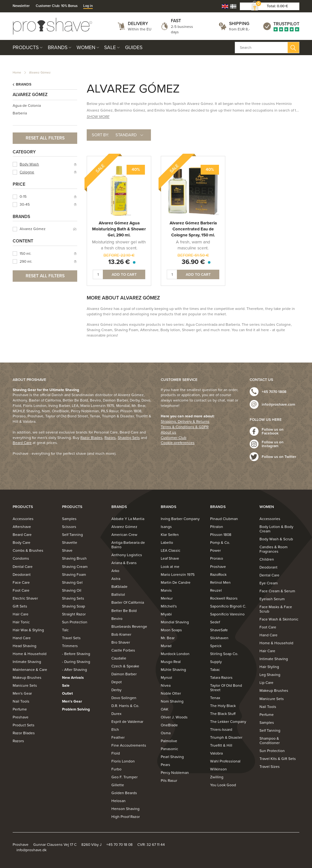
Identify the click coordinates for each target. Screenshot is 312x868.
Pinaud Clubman (224, 519)
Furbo (116, 769)
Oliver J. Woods (174, 717)
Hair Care (21, 614)
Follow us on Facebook (273, 431)
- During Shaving (76, 662)
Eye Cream (269, 583)
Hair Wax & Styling (28, 630)
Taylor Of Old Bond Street (226, 688)
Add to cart (124, 274)
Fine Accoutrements (129, 745)
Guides (134, 48)
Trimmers (70, 646)
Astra (116, 579)
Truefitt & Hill (221, 745)
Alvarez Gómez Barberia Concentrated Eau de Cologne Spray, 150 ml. (193, 229)
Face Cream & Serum (277, 591)
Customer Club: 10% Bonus (57, 6)
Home (17, 73)
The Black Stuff (223, 714)
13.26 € (119, 262)
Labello (167, 543)
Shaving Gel (72, 582)
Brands (58, 48)
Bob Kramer (121, 634)
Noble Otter (171, 693)
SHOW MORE (98, 117)
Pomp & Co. (220, 543)
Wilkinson (218, 769)
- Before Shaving (76, 654)
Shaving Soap (74, 606)
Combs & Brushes (28, 550)
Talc (65, 630)
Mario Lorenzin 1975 (178, 575)
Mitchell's (169, 606)
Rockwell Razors (224, 598)
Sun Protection (75, 622)
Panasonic (169, 749)
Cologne (27, 172)
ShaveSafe (219, 630)
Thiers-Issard (221, 730)
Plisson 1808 (221, 535)
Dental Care (23, 567)
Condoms (21, 558)
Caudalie (119, 658)
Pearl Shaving (172, 757)
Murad (166, 646)
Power (215, 550)
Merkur (167, 598)
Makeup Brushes (27, 678)
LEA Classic (171, 550)
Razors (110, 438)
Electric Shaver (25, 598)
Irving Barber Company (180, 519)
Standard (126, 135)
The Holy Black (223, 706)
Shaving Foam (74, 575)
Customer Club (174, 438)
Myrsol (166, 678)
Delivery (138, 24)
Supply (216, 662)
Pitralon (217, 527)
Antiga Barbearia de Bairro (128, 545)
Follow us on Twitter (279, 457)
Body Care (22, 543)
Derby (116, 690)
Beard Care (22, 443)
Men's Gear (22, 693)
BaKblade (119, 587)
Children (267, 559)
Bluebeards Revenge (129, 627)
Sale (110, 48)
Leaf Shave (170, 558)
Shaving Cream (75, 567)
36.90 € (193, 262)
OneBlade (169, 725)
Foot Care (21, 590)
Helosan (119, 801)
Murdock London (175, 654)
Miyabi (166, 614)
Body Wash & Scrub (276, 539)
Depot (117, 682)
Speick (216, 646)
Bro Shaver (121, 642)
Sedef (215, 622)
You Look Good (223, 785)
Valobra (216, 753)
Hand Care (22, 638)
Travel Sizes (270, 767)
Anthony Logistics (127, 555)
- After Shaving (75, 670)
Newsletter (21, 6)
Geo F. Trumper (125, 777)
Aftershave (22, 527)
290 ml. (26, 261)
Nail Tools (21, 701)
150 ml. (25, 254)
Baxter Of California (128, 602)
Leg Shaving (270, 675)
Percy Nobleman (175, 773)
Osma (166, 733)
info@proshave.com (278, 404)
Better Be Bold (124, 611)
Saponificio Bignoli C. (228, 606)
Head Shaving (25, 646)
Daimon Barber (124, 674)
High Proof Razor (126, 817)
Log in (88, 6)
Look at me (170, 567)
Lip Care (266, 683)
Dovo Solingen (124, 698)
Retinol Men (220, 582)
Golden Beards (124, 793)
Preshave (21, 717)
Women (86, 48)
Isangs (166, 527)
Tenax (215, 698)
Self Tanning (72, 535)
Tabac (215, 670)
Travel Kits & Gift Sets (278, 759)
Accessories (23, 519)
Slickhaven (219, 638)
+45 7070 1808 (274, 392)
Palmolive (169, 741)
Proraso (217, 558)
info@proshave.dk (31, 850)
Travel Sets (71, 638)
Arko (115, 571)
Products (26, 48)
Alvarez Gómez (40, 73)
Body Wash (29, 164)
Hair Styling (269, 667)
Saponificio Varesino (227, 614)
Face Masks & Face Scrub (276, 609)
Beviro (117, 619)
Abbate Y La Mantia (128, 519)
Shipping (239, 24)
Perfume (20, 709)
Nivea (166, 685)
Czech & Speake (125, 666)
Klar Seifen (170, 535)
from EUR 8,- (240, 29)
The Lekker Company (228, 722)
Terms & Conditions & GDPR (185, 427)
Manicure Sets (25, 685)
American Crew (124, 535)
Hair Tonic (21, 622)
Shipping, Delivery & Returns (185, 421)
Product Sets (24, 725)
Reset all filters (45, 138)
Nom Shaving (172, 701)
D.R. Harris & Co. (125, 706)
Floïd (116, 753)
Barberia (20, 113)
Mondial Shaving (175, 622)
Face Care (21, 582)
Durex (116, 714)
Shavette (70, 543)
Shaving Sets (129, 438)
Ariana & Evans (124, 563)
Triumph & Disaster (226, 737)
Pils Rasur (169, 781)
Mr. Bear (168, 638)
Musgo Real (171, 662)
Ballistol (118, 595)
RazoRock (218, 575)
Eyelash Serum (272, 599)
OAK (165, 709)
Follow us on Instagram (273, 444)
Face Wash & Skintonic (279, 619)
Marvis (166, 590)
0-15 (23, 196)
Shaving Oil (72, 590)
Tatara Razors (221, 678)
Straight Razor (74, 614)
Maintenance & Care (30, 670)
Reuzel (216, 590)
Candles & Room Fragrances (274, 549)
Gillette (118, 785)
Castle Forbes (123, 650)
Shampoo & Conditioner (270, 741)
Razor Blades (91, 438)
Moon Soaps (171, 630)
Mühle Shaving (173, 670)
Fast (176, 21)
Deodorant (22, 575)
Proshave (218, 567)
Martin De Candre (176, 582)
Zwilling (217, 777)
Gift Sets (20, 606)
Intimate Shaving (27, 662)
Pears (165, 765)
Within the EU (140, 29)
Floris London (123, 761)
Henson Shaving (125, 809)
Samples (69, 519)
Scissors (69, 527)
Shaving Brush (74, 558)
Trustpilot (286, 24)
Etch (115, 730)
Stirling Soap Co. (224, 654)
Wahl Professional (225, 761)
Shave (67, 550)
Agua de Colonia (27, 106)
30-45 (25, 204)
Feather (118, 737)
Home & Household (30, 654)
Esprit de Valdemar (127, 722)
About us (168, 432)
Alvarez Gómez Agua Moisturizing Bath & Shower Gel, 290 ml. (119, 229)
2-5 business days (182, 29)
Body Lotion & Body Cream (276, 529)
